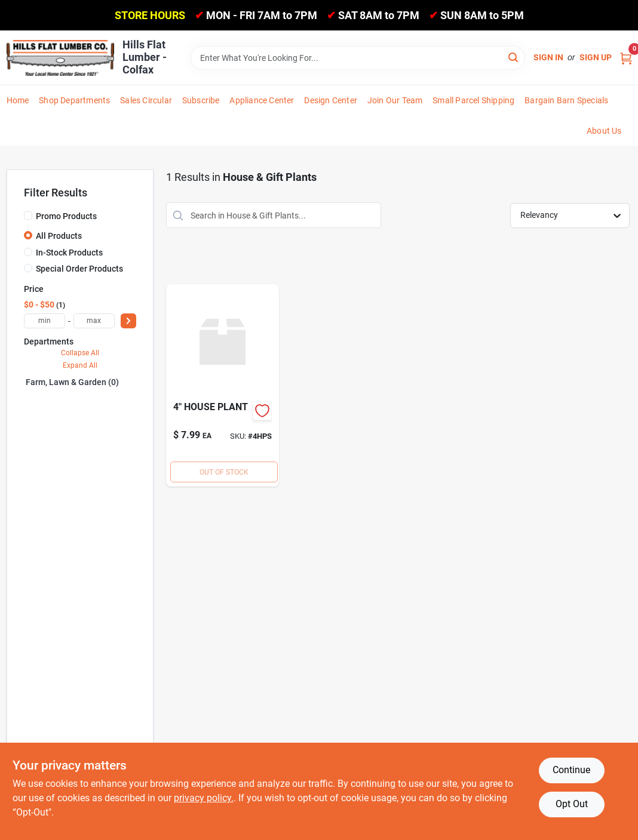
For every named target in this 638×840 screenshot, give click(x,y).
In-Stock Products (69, 253)
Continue (571, 770)
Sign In (548, 57)
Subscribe (201, 100)
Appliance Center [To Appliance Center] (262, 100)
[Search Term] (358, 58)
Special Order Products (79, 269)
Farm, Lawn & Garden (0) (72, 382)
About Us (604, 131)
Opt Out (572, 804)
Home (18, 100)
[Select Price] (128, 321)
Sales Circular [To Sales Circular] (146, 100)
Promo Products (66, 216)
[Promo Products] (28, 216)
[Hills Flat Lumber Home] (60, 58)
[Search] (514, 57)
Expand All (80, 365)
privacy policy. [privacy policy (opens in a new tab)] (204, 798)
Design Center (331, 100)
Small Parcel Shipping (473, 100)
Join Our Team (395, 100)
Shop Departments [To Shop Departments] (74, 100)
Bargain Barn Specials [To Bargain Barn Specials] (566, 100)
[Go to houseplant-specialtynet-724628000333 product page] (223, 385)
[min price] (45, 321)
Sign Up (596, 57)
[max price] (94, 321)
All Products (59, 236)
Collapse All (80, 353)
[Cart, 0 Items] (626, 58)
